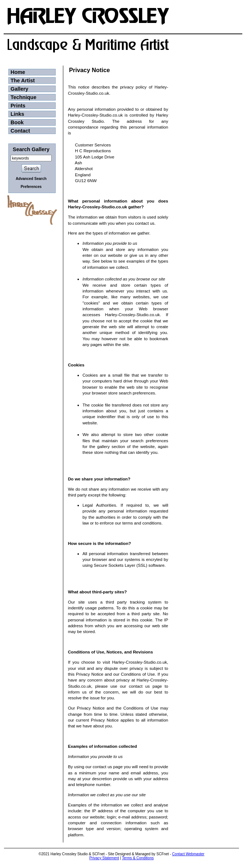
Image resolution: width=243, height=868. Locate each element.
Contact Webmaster (188, 854)
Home (18, 72)
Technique (23, 97)
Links (17, 114)
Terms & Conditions (138, 858)
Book (17, 122)
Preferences (31, 187)
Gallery (19, 89)
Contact (20, 131)
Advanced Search (31, 179)
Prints (18, 106)
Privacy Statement (104, 858)
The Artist (23, 80)
